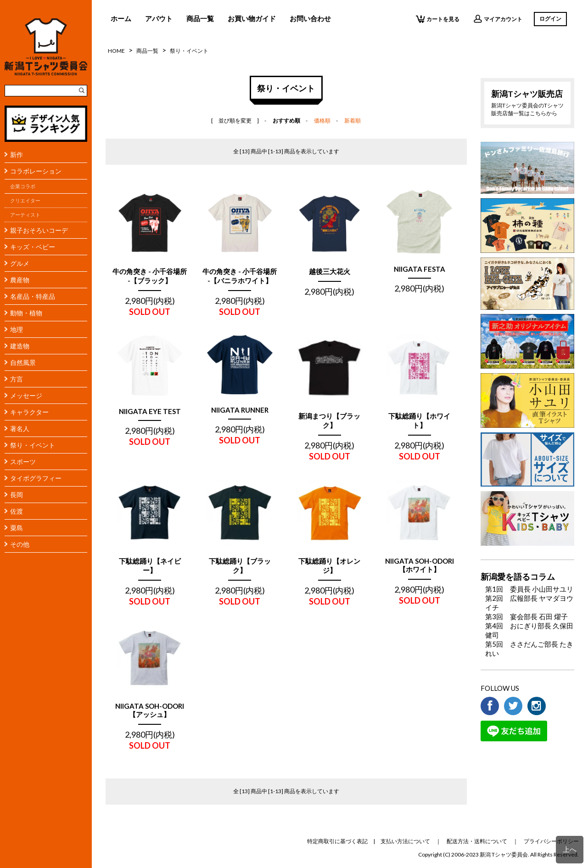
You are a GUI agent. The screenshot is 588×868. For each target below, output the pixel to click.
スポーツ (23, 462)
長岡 (17, 495)
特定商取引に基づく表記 (337, 841)
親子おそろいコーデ (39, 230)
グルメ (20, 263)
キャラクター (29, 412)
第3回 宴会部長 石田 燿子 (526, 616)
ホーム (121, 18)
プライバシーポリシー (551, 841)
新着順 (353, 120)
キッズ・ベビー (33, 247)
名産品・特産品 (33, 296)
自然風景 (23, 362)
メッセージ (26, 395)
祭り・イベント (33, 445)
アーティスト (25, 215)
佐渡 (17, 511)
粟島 (17, 528)
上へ (570, 849)
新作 (17, 154)
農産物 (20, 280)
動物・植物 (26, 313)
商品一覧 (200, 18)
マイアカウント (498, 19)
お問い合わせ (310, 18)
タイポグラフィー (36, 478)
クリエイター (25, 201)
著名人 (20, 428)
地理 (17, 329)
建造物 (20, 346)
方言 (17, 379)
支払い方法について (405, 841)
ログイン (550, 19)
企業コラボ (23, 186)
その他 (20, 544)
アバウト (159, 18)
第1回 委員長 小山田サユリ (529, 589)
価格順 (322, 120)
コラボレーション (36, 171)
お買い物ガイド (252, 18)
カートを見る (438, 19)
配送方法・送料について (477, 841)
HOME (116, 51)
